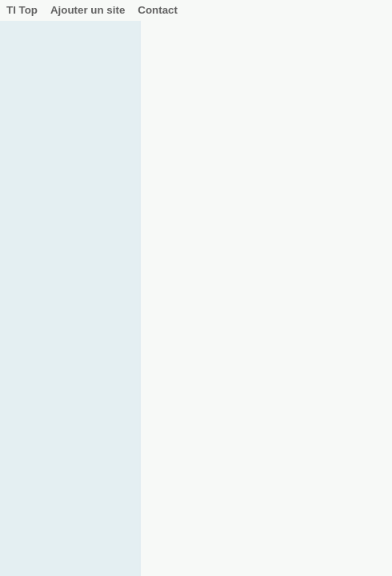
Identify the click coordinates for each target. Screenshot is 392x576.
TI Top (22, 10)
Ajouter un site (88, 10)
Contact (158, 10)
